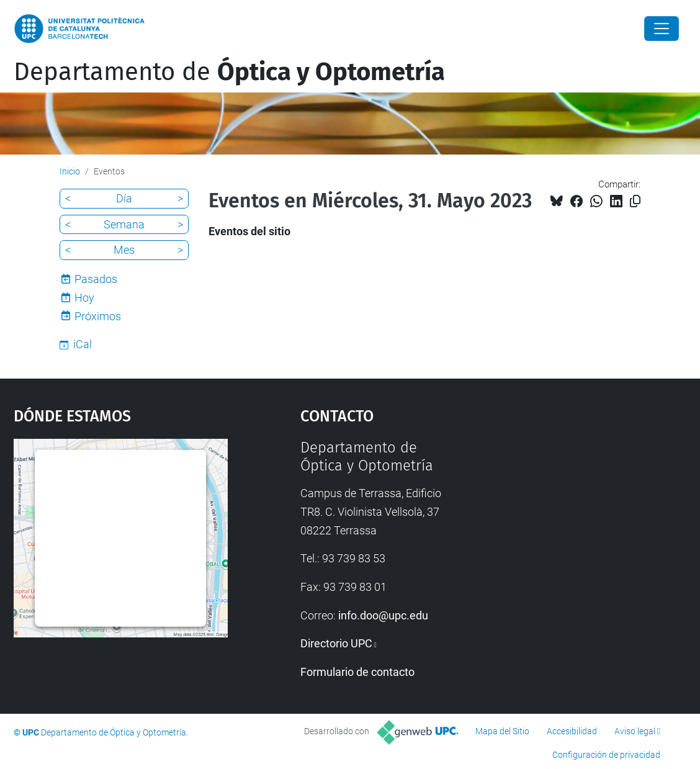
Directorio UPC (336, 643)
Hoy (84, 298)
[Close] (662, 29)
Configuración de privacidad (606, 755)
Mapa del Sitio (502, 731)
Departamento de (229, 72)
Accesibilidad (572, 731)
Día (124, 198)
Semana (124, 224)
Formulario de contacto (357, 672)
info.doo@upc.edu (383, 615)
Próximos (98, 316)
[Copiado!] (635, 201)
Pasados (96, 279)
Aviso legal (635, 731)
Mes (124, 250)
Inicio (70, 171)
